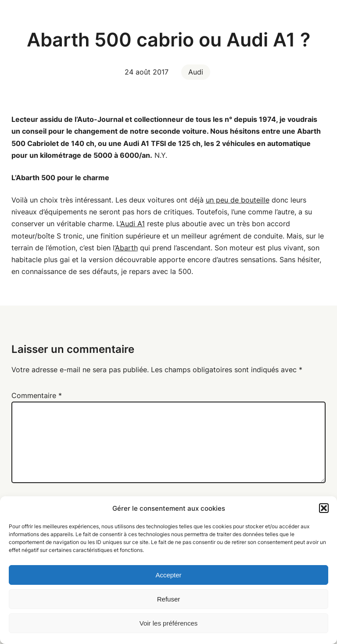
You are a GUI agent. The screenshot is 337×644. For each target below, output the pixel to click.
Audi (196, 72)
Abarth (126, 248)
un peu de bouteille (238, 200)
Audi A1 (133, 224)
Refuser (169, 599)
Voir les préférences (169, 623)
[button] (324, 508)
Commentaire (37, 395)
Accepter (168, 575)
